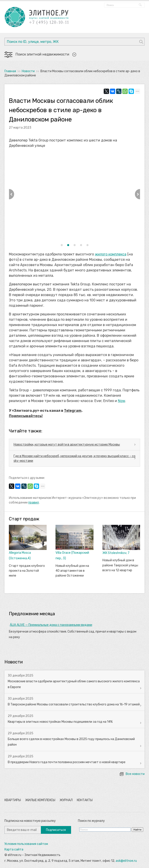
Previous (12, 194)
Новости (28, 71)
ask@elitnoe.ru (126, 861)
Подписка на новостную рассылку (30, 821)
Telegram (73, 411)
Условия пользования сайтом (26, 844)
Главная (10, 71)
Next (137, 194)
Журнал (66, 800)
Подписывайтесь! (26, 416)
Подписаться (56, 830)
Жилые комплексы (40, 800)
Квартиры (13, 800)
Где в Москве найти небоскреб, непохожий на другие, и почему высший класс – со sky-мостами (74, 458)
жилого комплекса (111, 254)
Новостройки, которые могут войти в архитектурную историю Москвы (67, 445)
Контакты (85, 800)
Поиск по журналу (91, 821)
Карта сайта (14, 849)
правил (34, 503)
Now (121, 401)
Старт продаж (24, 519)
